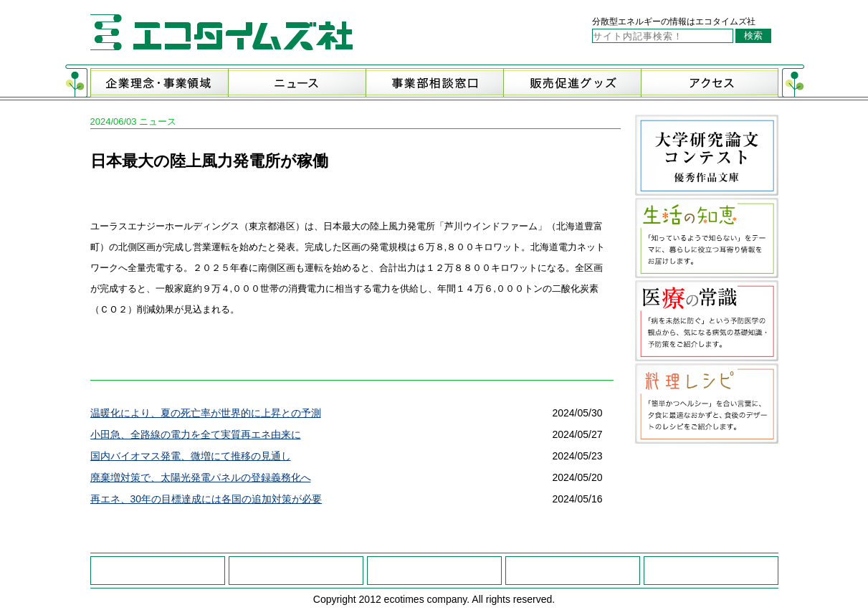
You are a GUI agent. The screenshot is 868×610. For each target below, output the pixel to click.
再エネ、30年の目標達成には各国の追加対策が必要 (206, 499)
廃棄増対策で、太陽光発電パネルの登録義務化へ (201, 477)
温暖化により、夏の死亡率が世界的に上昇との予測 (206, 413)
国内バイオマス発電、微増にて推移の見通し (191, 456)
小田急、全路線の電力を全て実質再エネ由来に (196, 434)
